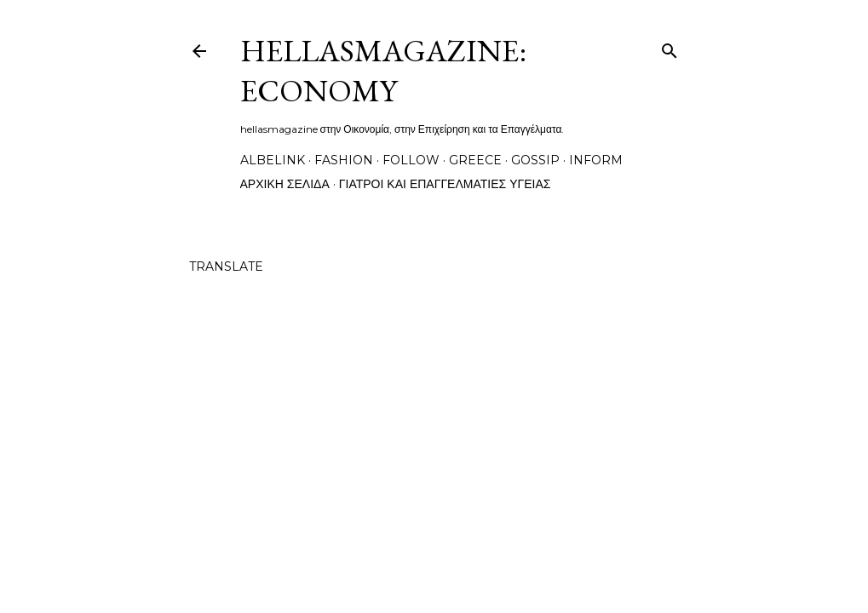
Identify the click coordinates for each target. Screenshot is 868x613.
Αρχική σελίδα (285, 184)
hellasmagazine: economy (383, 71)
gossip (535, 160)
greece (475, 160)
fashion (344, 160)
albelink (273, 160)
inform (596, 160)
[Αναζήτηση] (670, 47)
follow (411, 160)
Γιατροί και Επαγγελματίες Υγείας (445, 184)
